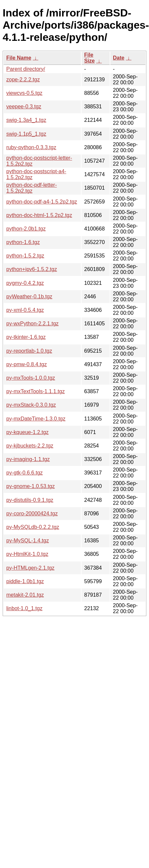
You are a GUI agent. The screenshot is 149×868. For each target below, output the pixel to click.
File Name (19, 58)
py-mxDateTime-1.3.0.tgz (36, 419)
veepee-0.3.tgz (24, 107)
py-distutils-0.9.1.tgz (30, 500)
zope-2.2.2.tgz (23, 80)
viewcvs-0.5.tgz (24, 93)
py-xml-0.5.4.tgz (25, 310)
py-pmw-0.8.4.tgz (27, 364)
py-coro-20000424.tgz (32, 514)
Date (119, 58)
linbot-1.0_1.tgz (24, 608)
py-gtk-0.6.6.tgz (24, 473)
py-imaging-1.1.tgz (28, 459)
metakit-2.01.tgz (25, 595)
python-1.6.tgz (23, 242)
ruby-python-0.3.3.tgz (31, 147)
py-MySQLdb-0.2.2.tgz (33, 527)
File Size (90, 58)
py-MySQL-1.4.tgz (28, 541)
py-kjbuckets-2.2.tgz (30, 446)
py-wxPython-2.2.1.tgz (32, 324)
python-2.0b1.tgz (26, 229)
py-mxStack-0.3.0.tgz (31, 405)
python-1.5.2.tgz (25, 256)
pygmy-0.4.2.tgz (25, 283)
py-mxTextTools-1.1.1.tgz (36, 391)
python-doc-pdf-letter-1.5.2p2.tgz (32, 188)
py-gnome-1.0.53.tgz (31, 486)
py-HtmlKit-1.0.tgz (27, 554)
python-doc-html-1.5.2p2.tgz (39, 215)
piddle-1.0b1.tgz (25, 581)
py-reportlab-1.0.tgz (29, 351)
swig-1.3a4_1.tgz (26, 120)
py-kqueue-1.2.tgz (27, 432)
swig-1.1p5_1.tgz (26, 134)
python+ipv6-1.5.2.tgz (32, 269)
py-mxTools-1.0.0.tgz (31, 378)
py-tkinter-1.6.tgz (26, 337)
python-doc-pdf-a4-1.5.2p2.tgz (42, 202)
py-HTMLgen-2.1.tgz (30, 568)
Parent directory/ (26, 69)
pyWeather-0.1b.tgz (29, 297)
